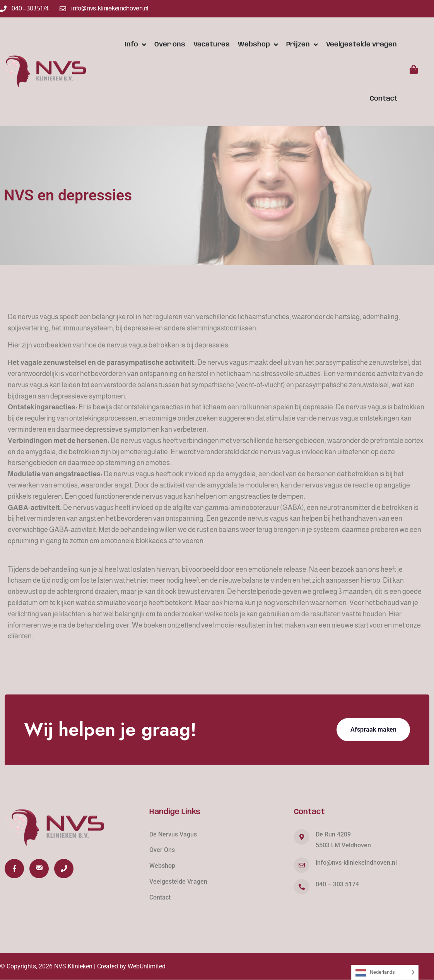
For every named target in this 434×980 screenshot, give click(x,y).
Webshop (258, 45)
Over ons (170, 44)
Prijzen (302, 45)
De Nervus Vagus (173, 834)
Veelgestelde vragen (361, 44)
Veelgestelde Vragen (178, 882)
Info (135, 45)
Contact (384, 99)
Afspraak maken (373, 729)
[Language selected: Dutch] (385, 972)
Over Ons (162, 850)
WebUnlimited (147, 966)
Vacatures (212, 44)
